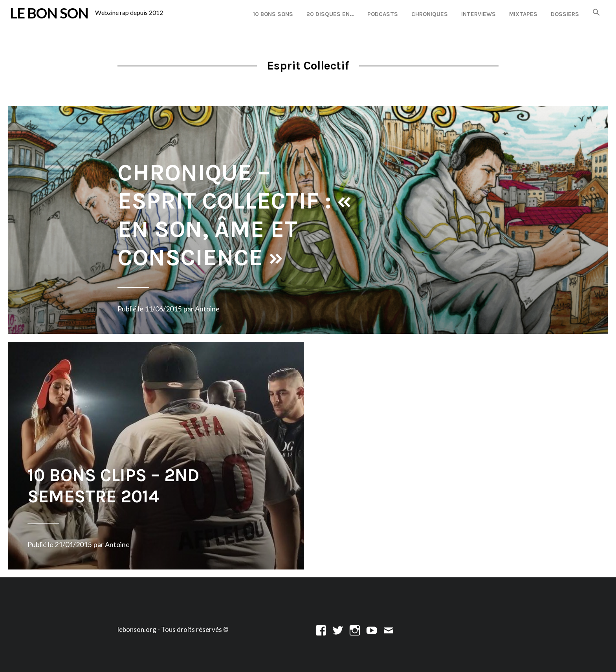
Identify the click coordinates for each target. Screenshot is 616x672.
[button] (596, 13)
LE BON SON (49, 13)
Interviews (478, 14)
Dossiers (565, 14)
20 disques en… (330, 14)
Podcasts (383, 14)
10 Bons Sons (273, 14)
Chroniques (430, 14)
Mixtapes (523, 14)
